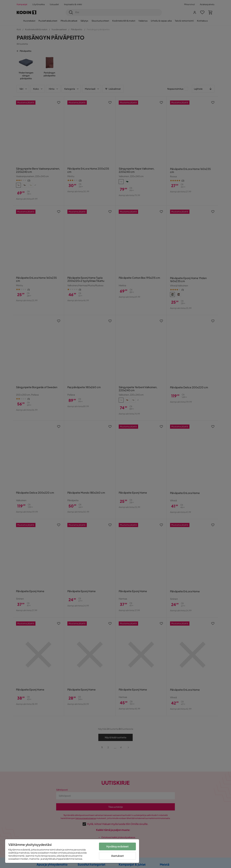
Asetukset (117, 856)
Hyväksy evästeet (118, 846)
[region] (72, 851)
